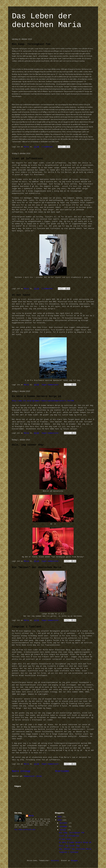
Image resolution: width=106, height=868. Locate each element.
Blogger (75, 861)
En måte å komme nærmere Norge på (37, 396)
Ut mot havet (21, 295)
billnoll (55, 861)
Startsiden (62, 771)
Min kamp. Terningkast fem (31, 44)
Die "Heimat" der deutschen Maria (37, 567)
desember (64, 823)
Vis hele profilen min (25, 830)
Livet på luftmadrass (27, 159)
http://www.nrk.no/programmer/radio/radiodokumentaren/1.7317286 (43, 401)
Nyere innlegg (21, 771)
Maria (31, 816)
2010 (60, 820)
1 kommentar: (48, 147)
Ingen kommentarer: (51, 385)
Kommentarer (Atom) (33, 776)
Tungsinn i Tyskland (27, 627)
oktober (63, 830)
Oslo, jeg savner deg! (28, 445)
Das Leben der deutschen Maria (47, 21)
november (64, 827)
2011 (60, 817)
